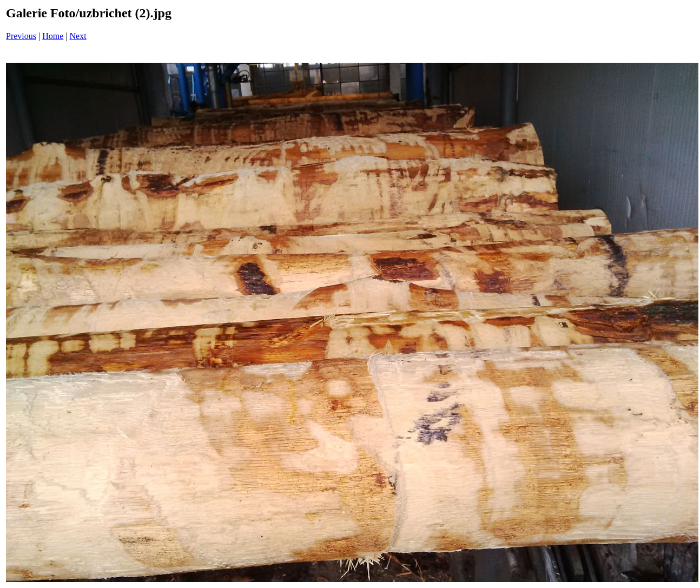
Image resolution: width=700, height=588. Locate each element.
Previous (21, 36)
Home (53, 36)
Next (78, 36)
